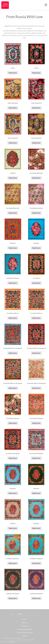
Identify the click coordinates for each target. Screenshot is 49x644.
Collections (24, 623)
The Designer (24, 626)
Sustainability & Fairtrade (25, 633)
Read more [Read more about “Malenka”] (13, 248)
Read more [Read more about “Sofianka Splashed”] (13, 563)
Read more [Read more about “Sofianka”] (13, 493)
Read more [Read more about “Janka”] (13, 73)
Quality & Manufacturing (25, 629)
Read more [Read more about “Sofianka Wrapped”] (36, 563)
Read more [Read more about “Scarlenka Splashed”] (13, 423)
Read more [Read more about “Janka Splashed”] (13, 108)
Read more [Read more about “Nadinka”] (36, 248)
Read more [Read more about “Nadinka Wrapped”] (13, 283)
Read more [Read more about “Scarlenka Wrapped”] (36, 423)
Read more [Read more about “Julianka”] (13, 178)
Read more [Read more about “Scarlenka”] (36, 283)
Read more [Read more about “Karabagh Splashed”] (36, 178)
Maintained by (8, 641)
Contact (24, 636)
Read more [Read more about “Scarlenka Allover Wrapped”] (13, 353)
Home (24, 619)
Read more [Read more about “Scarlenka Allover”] (13, 318)
